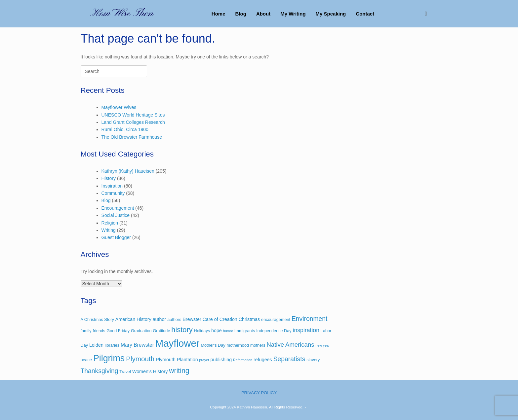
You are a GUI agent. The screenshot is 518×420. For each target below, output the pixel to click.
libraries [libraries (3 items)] (112, 345)
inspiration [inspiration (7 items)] (306, 330)
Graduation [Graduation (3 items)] (141, 331)
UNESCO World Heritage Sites (133, 115)
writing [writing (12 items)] (179, 371)
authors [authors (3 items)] (174, 320)
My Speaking (331, 14)
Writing (109, 230)
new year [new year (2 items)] (322, 345)
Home (219, 14)
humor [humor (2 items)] (228, 331)
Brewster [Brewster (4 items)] (192, 319)
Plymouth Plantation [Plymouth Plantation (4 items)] (177, 360)
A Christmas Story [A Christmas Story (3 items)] (97, 320)
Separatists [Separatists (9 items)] (289, 359)
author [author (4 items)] (159, 319)
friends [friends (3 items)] (99, 331)
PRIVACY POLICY (259, 393)
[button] (428, 14)
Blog (241, 14)
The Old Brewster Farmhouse (132, 137)
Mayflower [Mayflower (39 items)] (178, 343)
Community (113, 193)
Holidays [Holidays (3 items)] (202, 331)
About (263, 14)
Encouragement (118, 208)
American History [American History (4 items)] (133, 319)
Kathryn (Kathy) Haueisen (128, 171)
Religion (110, 223)
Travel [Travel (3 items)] (125, 372)
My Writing (293, 14)
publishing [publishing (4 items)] (221, 360)
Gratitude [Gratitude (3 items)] (161, 331)
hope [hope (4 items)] (217, 331)
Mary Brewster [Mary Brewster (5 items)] (137, 345)
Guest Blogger (116, 237)
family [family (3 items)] (86, 331)
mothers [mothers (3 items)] (258, 345)
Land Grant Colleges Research (133, 122)
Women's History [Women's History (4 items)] (150, 371)
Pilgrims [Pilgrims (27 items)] (109, 358)
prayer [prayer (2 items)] (204, 360)
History (109, 178)
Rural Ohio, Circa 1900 (125, 129)
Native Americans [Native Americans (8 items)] (290, 345)
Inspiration (112, 186)
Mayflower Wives (119, 107)
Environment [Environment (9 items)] (310, 319)
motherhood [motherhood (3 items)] (238, 345)
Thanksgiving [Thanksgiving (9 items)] (100, 371)
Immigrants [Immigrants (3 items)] (245, 331)
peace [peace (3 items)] (86, 360)
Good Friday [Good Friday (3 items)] (118, 331)
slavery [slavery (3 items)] (313, 360)
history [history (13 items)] (182, 330)
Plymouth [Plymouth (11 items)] (140, 359)
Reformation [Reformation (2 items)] (243, 360)
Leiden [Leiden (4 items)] (96, 345)
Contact (365, 14)
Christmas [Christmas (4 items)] (249, 319)
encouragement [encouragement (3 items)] (276, 320)
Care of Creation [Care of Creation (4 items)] (220, 319)
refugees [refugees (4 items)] (263, 360)
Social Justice (116, 215)
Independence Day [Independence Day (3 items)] (274, 331)
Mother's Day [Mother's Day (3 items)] (213, 345)
